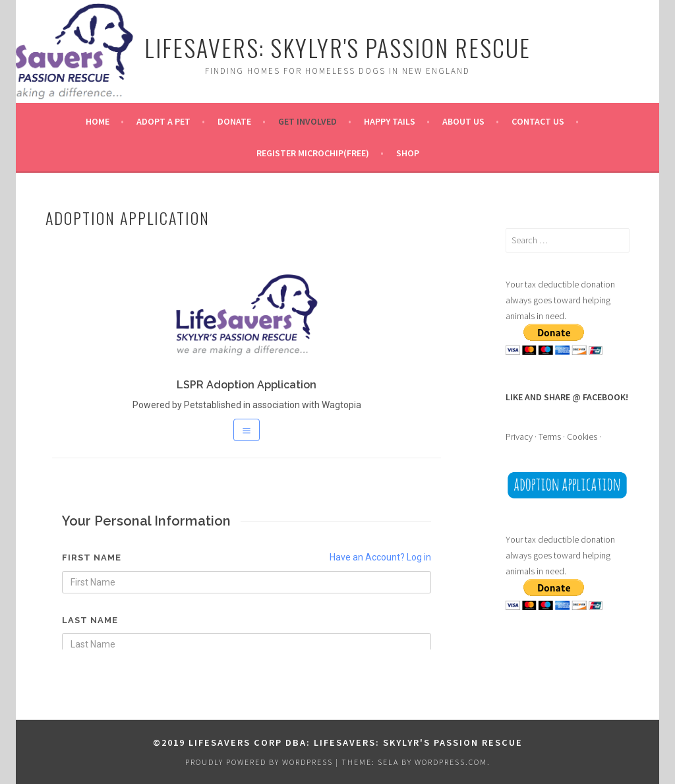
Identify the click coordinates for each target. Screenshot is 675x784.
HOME (98, 121)
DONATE (234, 121)
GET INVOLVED (308, 121)
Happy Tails (390, 121)
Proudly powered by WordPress (259, 762)
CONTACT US (538, 121)
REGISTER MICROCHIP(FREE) (313, 153)
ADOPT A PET (163, 121)
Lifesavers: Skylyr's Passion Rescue (337, 47)
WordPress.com (451, 762)
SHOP (408, 153)
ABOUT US (463, 121)
